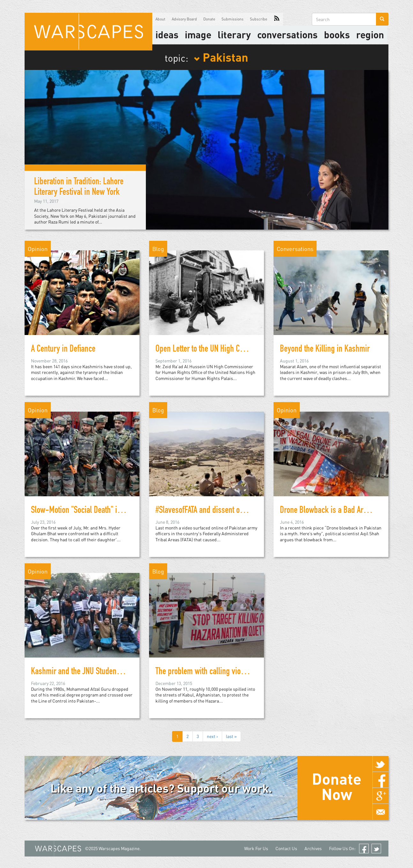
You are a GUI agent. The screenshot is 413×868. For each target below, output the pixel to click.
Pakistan (221, 57)
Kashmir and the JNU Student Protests (88, 672)
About (160, 19)
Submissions (233, 19)
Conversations (287, 34)
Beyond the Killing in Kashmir (325, 350)
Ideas (167, 34)
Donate (209, 19)
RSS (277, 19)
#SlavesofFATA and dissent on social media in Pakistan (237, 511)
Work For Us (256, 848)
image (198, 34)
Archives (313, 848)
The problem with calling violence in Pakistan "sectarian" (241, 672)
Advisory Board (184, 19)
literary (234, 34)
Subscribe (259, 19)
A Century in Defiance (63, 350)
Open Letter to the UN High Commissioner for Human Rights (244, 350)
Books (337, 34)
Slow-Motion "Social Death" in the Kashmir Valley (105, 511)
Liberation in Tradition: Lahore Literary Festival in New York (79, 188)
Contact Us (286, 848)
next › (212, 736)
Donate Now (337, 786)
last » (231, 736)
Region (370, 34)
